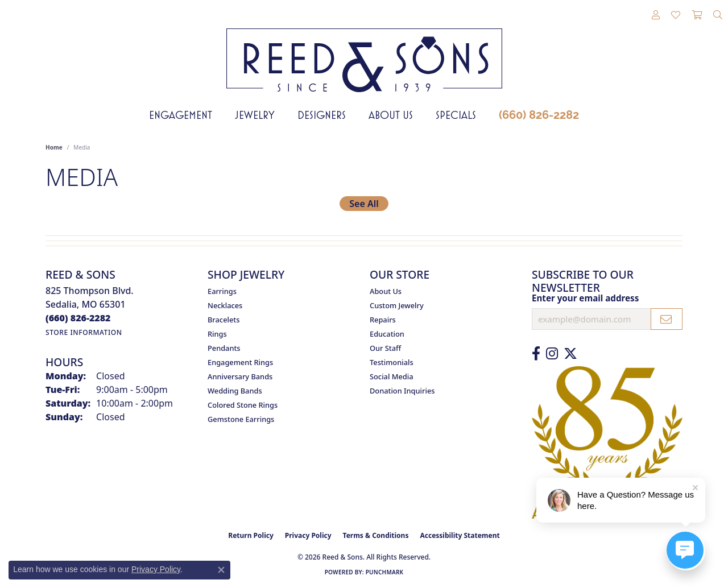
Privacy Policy (308, 535)
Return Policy (251, 535)
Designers (322, 115)
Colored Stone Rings (243, 405)
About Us (391, 115)
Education (387, 334)
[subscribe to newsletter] (667, 319)
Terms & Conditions (376, 535)
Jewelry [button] (255, 115)
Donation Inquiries (402, 391)
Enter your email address (585, 298)
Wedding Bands (235, 391)
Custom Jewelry (397, 305)
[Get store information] (84, 332)
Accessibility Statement (460, 535)
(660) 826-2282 (539, 115)
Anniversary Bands (240, 376)
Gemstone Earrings (241, 419)
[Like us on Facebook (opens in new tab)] (536, 354)
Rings (217, 334)
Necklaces (225, 305)
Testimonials (392, 362)
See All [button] (364, 204)
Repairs (383, 320)
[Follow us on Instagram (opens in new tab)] (552, 354)
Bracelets (224, 320)
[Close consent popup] (221, 570)
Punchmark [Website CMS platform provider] (385, 572)
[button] (656, 15)
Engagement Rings (240, 362)
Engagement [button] (181, 115)
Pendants (224, 348)
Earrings (222, 291)
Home (54, 147)
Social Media (392, 376)
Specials (456, 115)
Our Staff (385, 348)
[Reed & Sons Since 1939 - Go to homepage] (364, 52)
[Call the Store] (78, 318)
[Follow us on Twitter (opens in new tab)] (570, 354)
